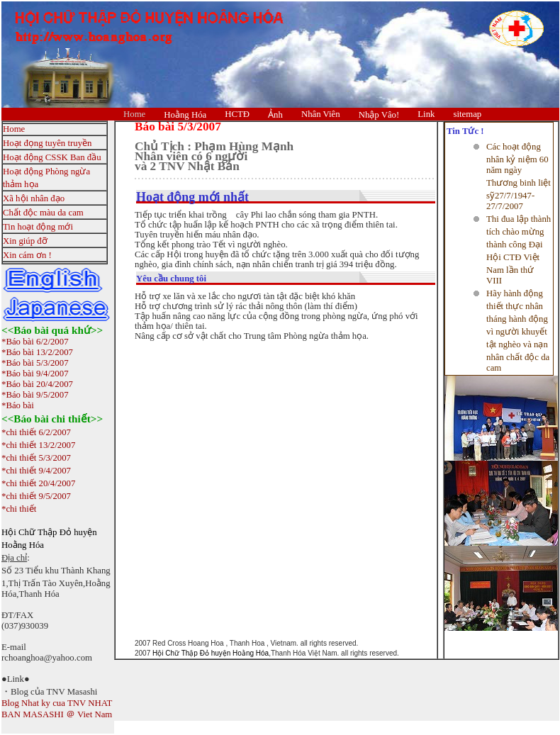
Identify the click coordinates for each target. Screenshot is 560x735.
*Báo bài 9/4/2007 (35, 374)
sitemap (467, 114)
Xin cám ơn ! (27, 255)
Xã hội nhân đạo (34, 198)
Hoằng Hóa (185, 115)
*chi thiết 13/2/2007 (38, 445)
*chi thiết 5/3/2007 (36, 458)
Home (134, 114)
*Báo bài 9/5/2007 (35, 395)
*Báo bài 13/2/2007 (37, 352)
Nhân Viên (321, 114)
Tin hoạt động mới (38, 227)
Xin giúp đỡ (25, 241)
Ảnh (275, 115)
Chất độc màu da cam (43, 213)
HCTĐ (237, 114)
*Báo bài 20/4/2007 (37, 384)
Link (426, 114)
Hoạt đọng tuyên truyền (47, 143)
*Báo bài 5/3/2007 (35, 363)
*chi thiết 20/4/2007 (38, 483)
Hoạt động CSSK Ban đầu (52, 157)
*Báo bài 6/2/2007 (35, 342)
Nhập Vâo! (379, 115)
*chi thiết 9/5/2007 (36, 496)
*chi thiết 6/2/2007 (36, 432)
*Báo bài (18, 405)
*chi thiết (19, 509)
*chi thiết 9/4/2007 (36, 471)
